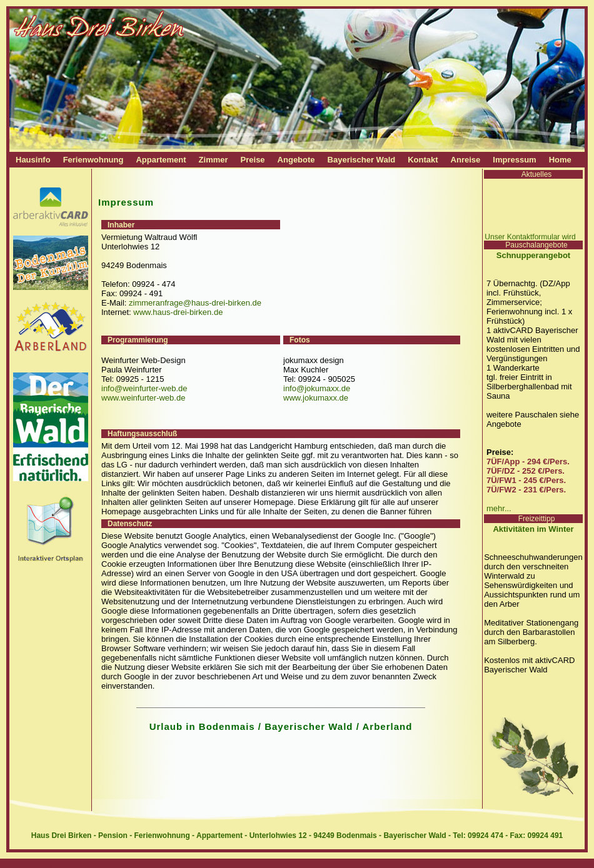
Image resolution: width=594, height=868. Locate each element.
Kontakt (423, 160)
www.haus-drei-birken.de (178, 312)
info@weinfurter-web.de (144, 388)
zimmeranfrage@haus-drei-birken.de (195, 303)
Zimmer (214, 160)
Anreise (466, 160)
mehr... (499, 508)
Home (560, 160)
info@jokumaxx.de (317, 388)
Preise (253, 160)
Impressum (514, 160)
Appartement (161, 160)
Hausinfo (33, 160)
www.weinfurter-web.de (143, 398)
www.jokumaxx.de (316, 398)
